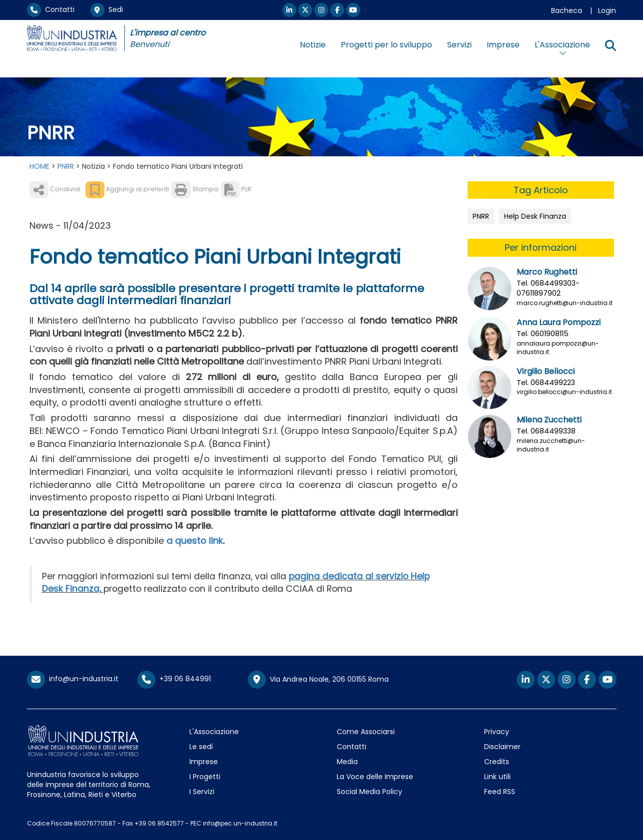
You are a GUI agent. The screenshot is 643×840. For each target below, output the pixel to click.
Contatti (51, 9)
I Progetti (205, 777)
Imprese (503, 45)
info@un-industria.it (73, 679)
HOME (39, 166)
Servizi (459, 45)
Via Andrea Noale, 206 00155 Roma (318, 680)
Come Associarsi (366, 732)
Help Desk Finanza (535, 216)
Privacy (497, 732)
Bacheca (567, 10)
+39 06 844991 (174, 679)
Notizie (313, 45)
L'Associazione (214, 732)
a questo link (195, 541)
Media (347, 762)
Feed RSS (500, 792)
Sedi (107, 9)
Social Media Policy (369, 792)
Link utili (497, 777)
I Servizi (202, 792)
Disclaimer (502, 747)
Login (607, 10)
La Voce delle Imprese (375, 777)
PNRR (66, 166)
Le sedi (201, 747)
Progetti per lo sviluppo (386, 45)
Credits (497, 762)
